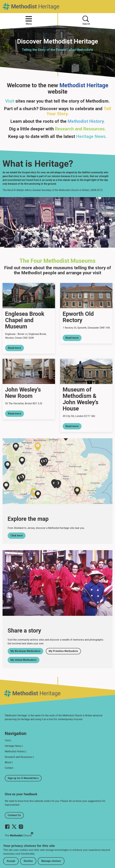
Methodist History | (16, 751)
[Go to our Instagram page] (21, 827)
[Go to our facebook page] (7, 827)
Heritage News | (14, 746)
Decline (28, 861)
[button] (29, 19)
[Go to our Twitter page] (14, 827)
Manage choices (51, 861)
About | (9, 762)
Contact (9, 768)
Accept (11, 861)
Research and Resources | (19, 757)
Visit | (8, 740)
